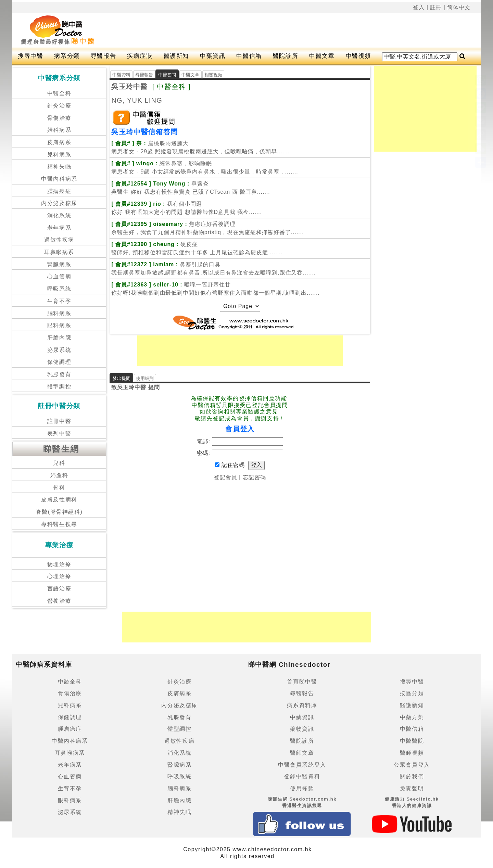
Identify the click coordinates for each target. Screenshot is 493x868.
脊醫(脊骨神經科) (59, 512)
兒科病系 (59, 155)
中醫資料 (121, 75)
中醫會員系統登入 (302, 765)
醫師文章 (302, 753)
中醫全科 (59, 93)
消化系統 (59, 215)
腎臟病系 (59, 264)
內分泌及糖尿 (59, 203)
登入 (419, 7)
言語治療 (59, 589)
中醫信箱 (249, 56)
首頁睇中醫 (302, 682)
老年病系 (59, 228)
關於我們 (412, 776)
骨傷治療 (59, 118)
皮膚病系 (59, 142)
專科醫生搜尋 (59, 524)
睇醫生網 (61, 449)
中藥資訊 (213, 56)
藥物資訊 (302, 729)
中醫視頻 (358, 56)
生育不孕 (59, 301)
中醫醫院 (412, 741)
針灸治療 (59, 106)
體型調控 (59, 387)
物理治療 (59, 564)
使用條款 (302, 788)
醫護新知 (176, 56)
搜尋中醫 (30, 56)
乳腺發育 (59, 374)
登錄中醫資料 (302, 776)
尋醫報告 (103, 56)
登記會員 (226, 477)
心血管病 (59, 276)
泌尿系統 (59, 350)
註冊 (436, 7)
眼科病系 (59, 325)
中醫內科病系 (59, 179)
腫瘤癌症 (59, 191)
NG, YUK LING (137, 100)
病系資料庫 (302, 705)
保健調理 (59, 362)
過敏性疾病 (59, 240)
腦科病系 (59, 313)
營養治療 (59, 601)
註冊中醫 (59, 421)
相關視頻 (213, 75)
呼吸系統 (59, 289)
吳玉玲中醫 (129, 87)
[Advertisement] (284, 30)
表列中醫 (59, 433)
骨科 (59, 488)
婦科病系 (59, 130)
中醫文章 (322, 56)
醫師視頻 (412, 753)
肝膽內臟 (59, 338)
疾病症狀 (140, 56)
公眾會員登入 (412, 765)
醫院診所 (286, 56)
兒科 (59, 463)
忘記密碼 (254, 477)
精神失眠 (59, 167)
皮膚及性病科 (59, 500)
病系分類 (67, 56)
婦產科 (59, 475)
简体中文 (459, 7)
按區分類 (412, 693)
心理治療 (59, 576)
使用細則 (145, 378)
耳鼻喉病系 (59, 252)
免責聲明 (412, 788)
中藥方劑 (412, 717)
